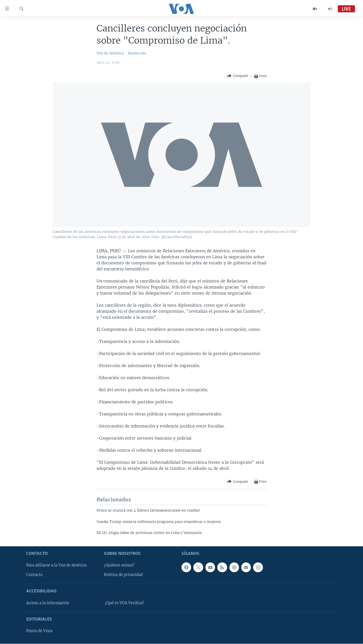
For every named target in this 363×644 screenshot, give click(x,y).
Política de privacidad (123, 575)
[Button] (237, 76)
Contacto (34, 575)
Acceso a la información (48, 603)
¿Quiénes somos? (119, 565)
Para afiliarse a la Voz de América (56, 565)
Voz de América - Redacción (121, 53)
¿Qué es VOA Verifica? (125, 603)
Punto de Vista (39, 631)
